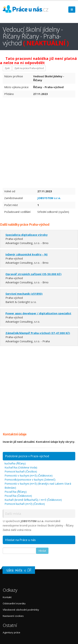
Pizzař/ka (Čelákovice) (18, 496)
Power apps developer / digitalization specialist (38, 313)
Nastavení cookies (13, 616)
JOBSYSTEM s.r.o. (49, 198)
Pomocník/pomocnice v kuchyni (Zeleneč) (30, 479)
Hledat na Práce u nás (20, 540)
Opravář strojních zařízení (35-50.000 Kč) (33, 274)
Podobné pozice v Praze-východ (27, 456)
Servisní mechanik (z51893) (24, 294)
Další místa (13, 514)
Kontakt (7, 597)
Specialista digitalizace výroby (27, 235)
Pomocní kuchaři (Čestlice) (21, 471)
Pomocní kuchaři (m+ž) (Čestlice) (25, 504)
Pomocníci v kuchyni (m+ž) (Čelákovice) (29, 475)
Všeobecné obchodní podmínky (21, 610)
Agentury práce (11, 632)
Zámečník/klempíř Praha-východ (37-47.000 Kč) (38, 333)
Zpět (7, 68)
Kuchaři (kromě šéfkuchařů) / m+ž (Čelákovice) (33, 500)
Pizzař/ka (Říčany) (16, 492)
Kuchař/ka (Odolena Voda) (21, 467)
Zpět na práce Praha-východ (29, 68)
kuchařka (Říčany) (15, 463)
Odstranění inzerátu (14, 603)
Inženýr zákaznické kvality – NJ (27, 254)
